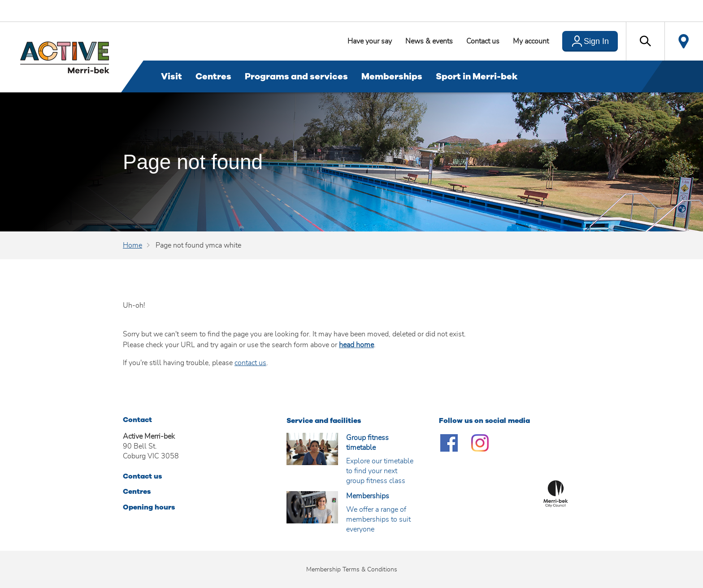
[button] (645, 41)
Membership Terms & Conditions (352, 570)
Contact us (483, 41)
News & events (429, 41)
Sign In (596, 41)
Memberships (392, 76)
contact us (250, 363)
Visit (171, 76)
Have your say (370, 41)
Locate (684, 41)
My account (531, 41)
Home (132, 245)
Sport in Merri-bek (477, 76)
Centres (213, 76)
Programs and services (296, 76)
